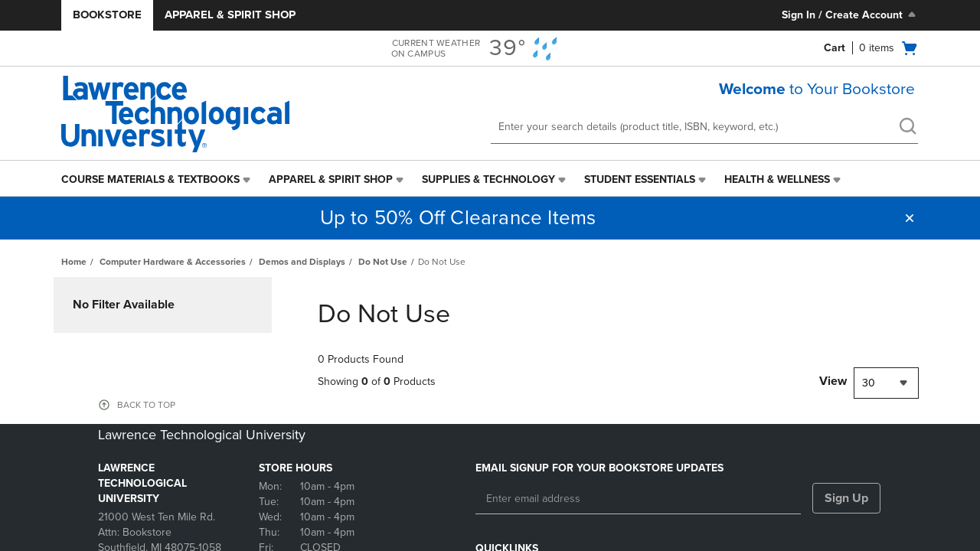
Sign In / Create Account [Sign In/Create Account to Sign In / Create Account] (850, 15)
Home (74, 262)
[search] (907, 128)
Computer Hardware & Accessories (173, 262)
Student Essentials (640, 179)
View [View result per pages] (833, 381)
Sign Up (846, 498)
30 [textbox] (869, 383)
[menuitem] (157, 180)
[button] (910, 218)
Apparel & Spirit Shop (230, 15)
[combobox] (886, 383)
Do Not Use (383, 262)
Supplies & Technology (488, 179)
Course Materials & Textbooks (150, 179)
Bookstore (107, 15)
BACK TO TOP (146, 405)
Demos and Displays (302, 262)
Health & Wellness (777, 179)
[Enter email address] (638, 499)
